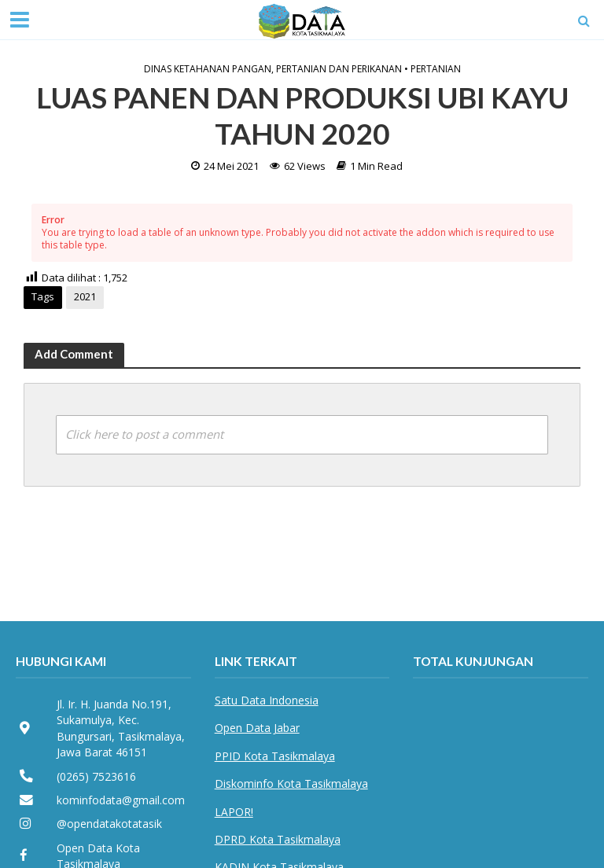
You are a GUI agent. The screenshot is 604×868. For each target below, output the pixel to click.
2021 (85, 296)
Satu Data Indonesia (267, 700)
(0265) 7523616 (96, 776)
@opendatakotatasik (109, 824)
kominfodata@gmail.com (121, 800)
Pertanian (436, 69)
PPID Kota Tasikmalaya (275, 756)
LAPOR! (234, 812)
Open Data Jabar (257, 728)
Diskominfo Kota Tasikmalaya (291, 783)
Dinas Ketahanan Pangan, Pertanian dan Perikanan (273, 69)
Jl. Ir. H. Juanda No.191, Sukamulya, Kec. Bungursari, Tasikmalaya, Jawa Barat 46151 (121, 728)
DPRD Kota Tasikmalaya (278, 839)
